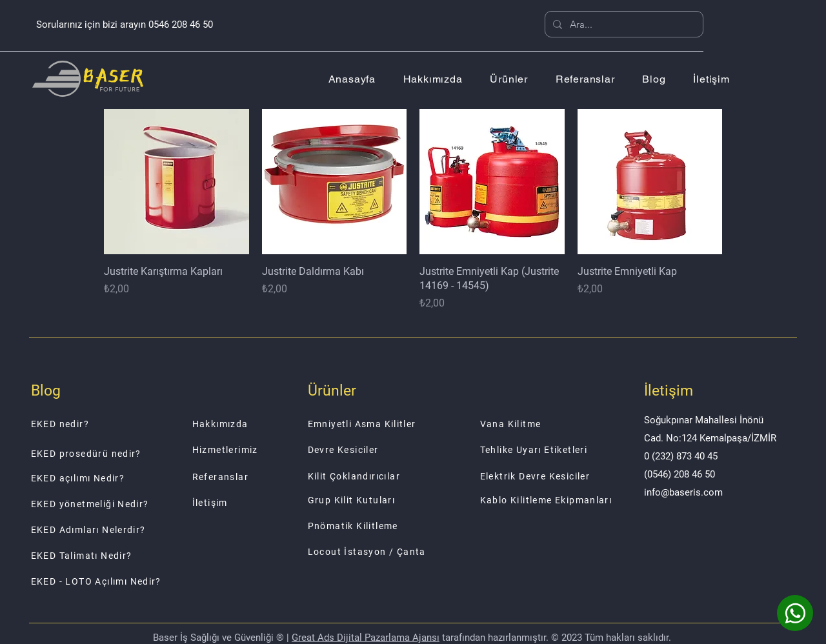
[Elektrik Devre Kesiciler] (550, 476)
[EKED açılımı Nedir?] (126, 478)
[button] (509, 79)
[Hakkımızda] (269, 424)
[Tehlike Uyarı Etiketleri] (550, 450)
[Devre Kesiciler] (378, 450)
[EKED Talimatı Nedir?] (126, 556)
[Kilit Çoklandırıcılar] (378, 476)
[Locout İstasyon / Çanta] (378, 552)
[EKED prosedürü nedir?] (126, 454)
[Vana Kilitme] (550, 424)
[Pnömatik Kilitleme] (378, 526)
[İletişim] (269, 503)
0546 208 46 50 (181, 25)
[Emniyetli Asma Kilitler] (378, 424)
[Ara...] (623, 24)
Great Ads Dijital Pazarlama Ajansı (366, 638)
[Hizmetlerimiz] (269, 450)
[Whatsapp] (795, 613)
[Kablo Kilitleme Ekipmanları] (550, 500)
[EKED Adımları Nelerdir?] (126, 530)
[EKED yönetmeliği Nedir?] (126, 504)
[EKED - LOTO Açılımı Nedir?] (126, 581)
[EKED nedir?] (126, 424)
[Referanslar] (269, 477)
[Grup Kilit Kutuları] (378, 500)
